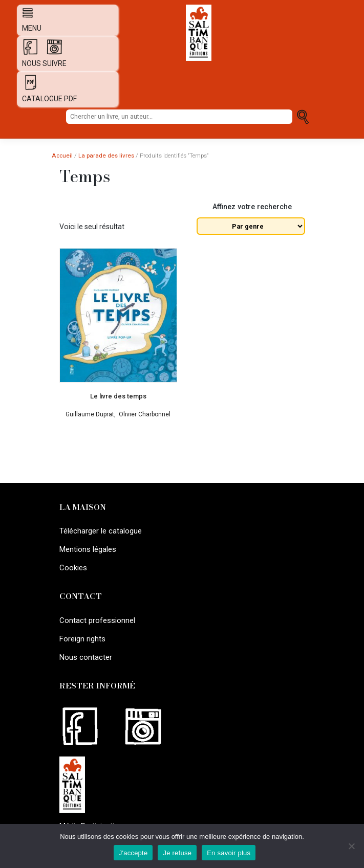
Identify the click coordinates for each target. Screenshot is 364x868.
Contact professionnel (96, 617)
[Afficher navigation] (25, 13)
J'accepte (133, 853)
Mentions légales (87, 548)
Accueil (62, 155)
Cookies (73, 565)
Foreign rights (82, 634)
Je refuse (177, 853)
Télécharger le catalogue (100, 530)
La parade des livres (106, 155)
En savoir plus (229, 853)
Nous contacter (85, 651)
